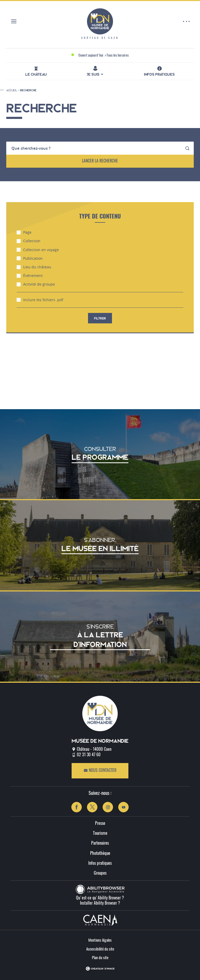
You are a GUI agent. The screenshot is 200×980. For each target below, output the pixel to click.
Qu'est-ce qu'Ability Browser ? (100, 898)
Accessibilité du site (100, 949)
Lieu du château (34, 267)
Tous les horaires (118, 56)
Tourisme (100, 833)
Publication (30, 258)
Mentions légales (100, 940)
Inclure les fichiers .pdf (40, 300)
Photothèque (100, 853)
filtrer (100, 318)
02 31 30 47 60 (89, 755)
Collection (29, 241)
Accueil (12, 90)
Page (24, 232)
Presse (100, 823)
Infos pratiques (100, 863)
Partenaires (100, 843)
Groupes (100, 873)
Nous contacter (100, 770)
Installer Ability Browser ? (100, 903)
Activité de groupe (36, 284)
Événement (30, 276)
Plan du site (100, 958)
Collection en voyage (38, 250)
